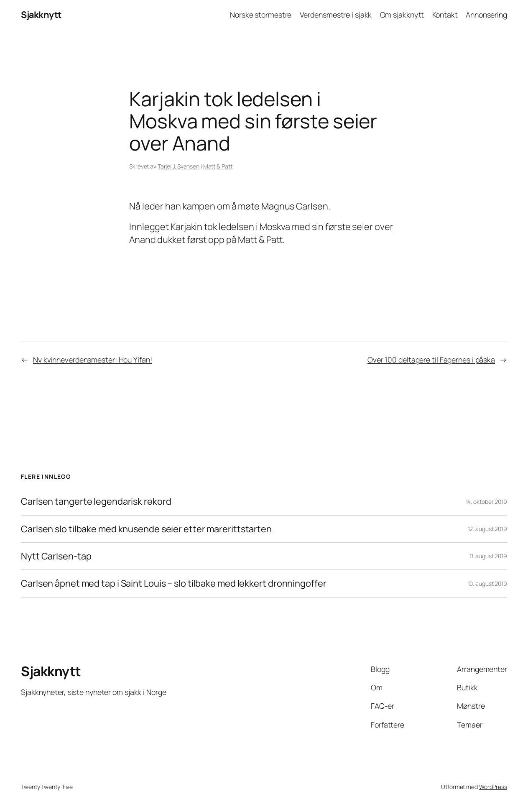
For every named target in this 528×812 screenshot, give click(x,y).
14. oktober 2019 (486, 502)
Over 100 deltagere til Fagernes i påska (431, 360)
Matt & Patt (218, 166)
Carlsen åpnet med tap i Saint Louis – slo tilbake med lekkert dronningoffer (174, 583)
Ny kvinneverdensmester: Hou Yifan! (93, 360)
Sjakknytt (41, 15)
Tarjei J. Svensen (179, 166)
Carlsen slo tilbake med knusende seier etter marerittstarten (146, 529)
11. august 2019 (488, 556)
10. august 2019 (488, 583)
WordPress (493, 787)
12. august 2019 (488, 529)
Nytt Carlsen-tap (56, 556)
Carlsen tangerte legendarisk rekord (96, 501)
